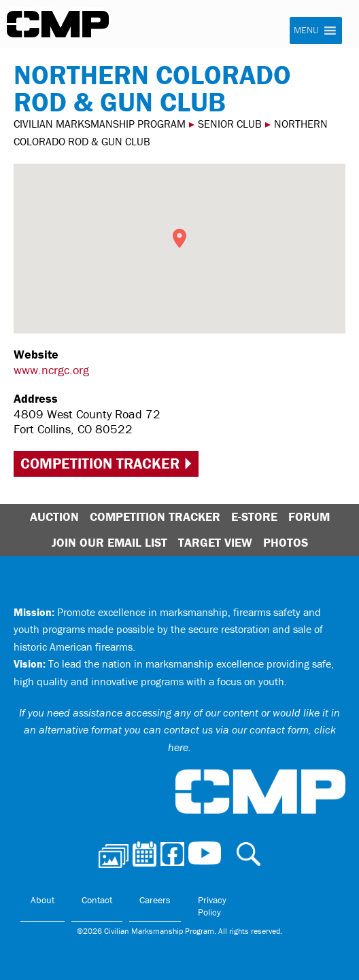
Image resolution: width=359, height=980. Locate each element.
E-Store (254, 516)
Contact (97, 900)
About (42, 900)
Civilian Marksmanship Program (58, 24)
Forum (309, 516)
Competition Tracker (100, 464)
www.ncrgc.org (51, 370)
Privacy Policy (212, 906)
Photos (286, 542)
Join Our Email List (109, 542)
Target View (215, 542)
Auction (54, 516)
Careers (155, 900)
